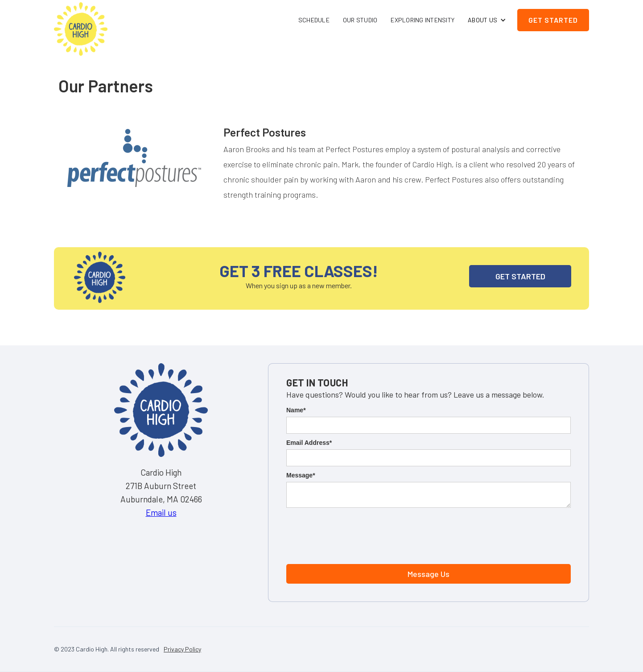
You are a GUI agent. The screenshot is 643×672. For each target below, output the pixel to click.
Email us (161, 512)
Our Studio (360, 20)
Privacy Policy (182, 649)
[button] (487, 20)
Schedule (314, 20)
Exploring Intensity (422, 20)
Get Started (553, 20)
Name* (296, 410)
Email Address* (309, 443)
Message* (301, 475)
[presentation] (354, 534)
